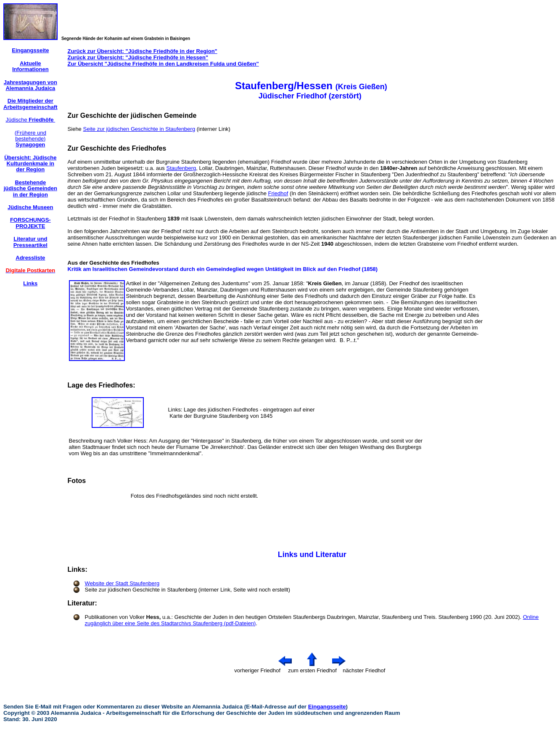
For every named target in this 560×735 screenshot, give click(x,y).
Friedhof (278, 193)
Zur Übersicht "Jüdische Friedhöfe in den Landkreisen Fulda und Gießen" (163, 64)
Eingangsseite (327, 707)
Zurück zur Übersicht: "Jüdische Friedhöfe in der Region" (143, 51)
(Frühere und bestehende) (30, 139)
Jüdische (30, 120)
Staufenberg (181, 168)
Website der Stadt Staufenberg (122, 583)
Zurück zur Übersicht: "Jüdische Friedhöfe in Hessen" (138, 57)
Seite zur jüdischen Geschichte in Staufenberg (139, 129)
